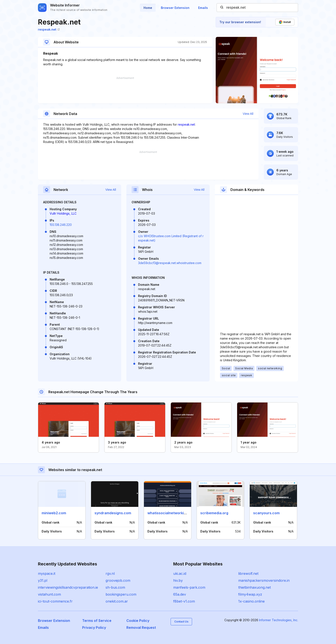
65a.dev (180, 594)
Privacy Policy (94, 628)
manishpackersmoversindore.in (264, 580)
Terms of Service (97, 621)
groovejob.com (118, 580)
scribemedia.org (214, 513)
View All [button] (248, 114)
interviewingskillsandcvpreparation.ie (68, 587)
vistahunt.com (49, 594)
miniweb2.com (54, 513)
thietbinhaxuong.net (254, 587)
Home (148, 8)
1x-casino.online (251, 601)
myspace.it (47, 573)
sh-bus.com (115, 587)
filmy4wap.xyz (250, 594)
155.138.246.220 (61, 225)
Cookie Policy (138, 621)
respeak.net (49, 29)
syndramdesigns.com (113, 513)
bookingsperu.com (121, 594)
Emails (203, 8)
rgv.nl (110, 573)
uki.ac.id (180, 573)
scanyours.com (266, 513)
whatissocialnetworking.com (172, 513)
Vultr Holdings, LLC (63, 213)
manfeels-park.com (189, 587)
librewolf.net (248, 573)
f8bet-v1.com (184, 601)
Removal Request (141, 628)
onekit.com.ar (117, 601)
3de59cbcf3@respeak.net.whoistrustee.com (170, 263)
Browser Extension (175, 8)
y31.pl (43, 580)
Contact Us (181, 622)
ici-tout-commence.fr (55, 601)
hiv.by (178, 580)
